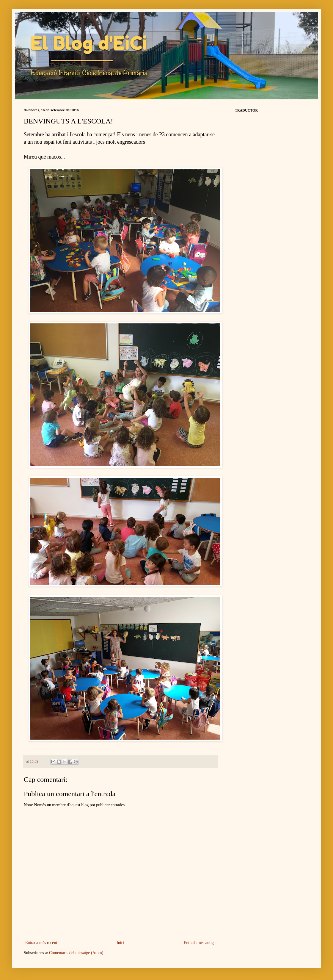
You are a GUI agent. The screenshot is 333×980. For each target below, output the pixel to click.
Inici (120, 943)
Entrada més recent (41, 943)
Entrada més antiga (200, 943)
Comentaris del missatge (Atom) (76, 953)
